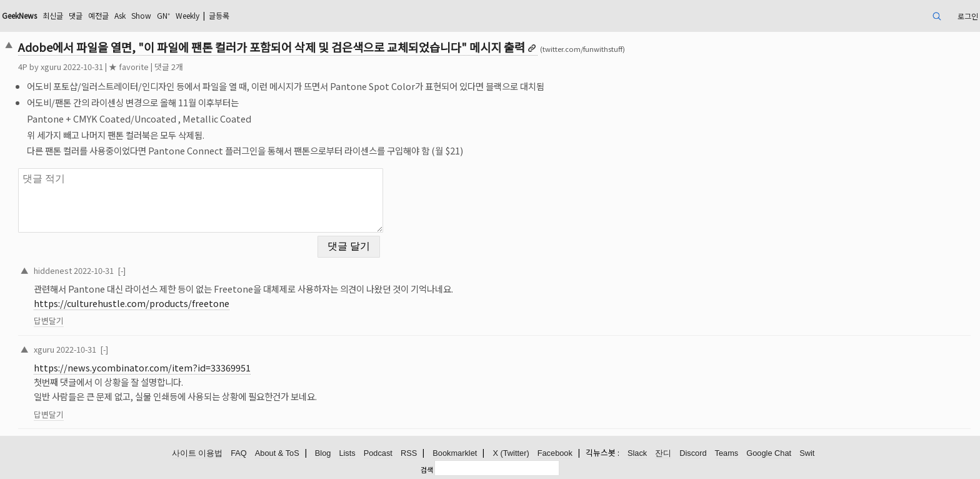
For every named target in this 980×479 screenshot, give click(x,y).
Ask (120, 15)
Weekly (187, 15)
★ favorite (129, 67)
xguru (51, 67)
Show (141, 15)
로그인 (968, 16)
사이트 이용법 (197, 453)
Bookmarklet (455, 453)
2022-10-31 (94, 270)
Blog (323, 453)
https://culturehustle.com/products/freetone (132, 303)
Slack (637, 453)
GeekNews (19, 15)
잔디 (663, 453)
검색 (427, 470)
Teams (727, 453)
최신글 (53, 15)
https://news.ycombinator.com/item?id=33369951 (142, 367)
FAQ (239, 453)
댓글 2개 (169, 67)
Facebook (555, 453)
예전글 (98, 15)
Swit (807, 453)
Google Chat (769, 453)
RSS (409, 453)
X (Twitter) (511, 453)
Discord (693, 453)
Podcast (378, 453)
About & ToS (277, 453)
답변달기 (49, 320)
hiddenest (53, 270)
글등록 (219, 15)
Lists (347, 453)
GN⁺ (163, 15)
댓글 (76, 15)
